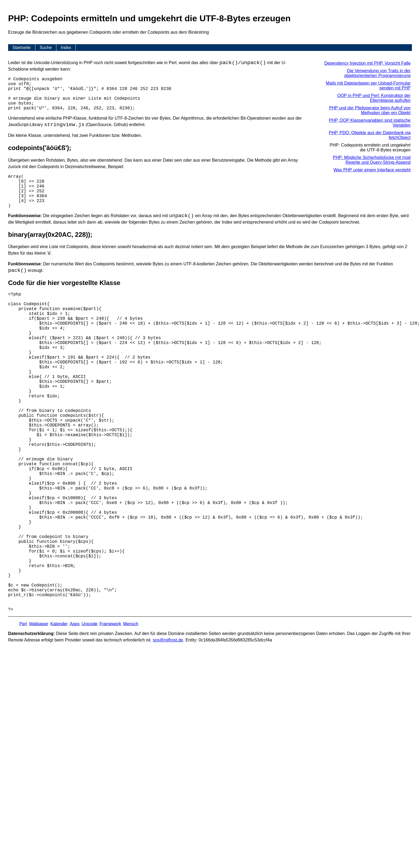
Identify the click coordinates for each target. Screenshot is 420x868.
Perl (23, 624)
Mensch (131, 624)
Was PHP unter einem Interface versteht (372, 170)
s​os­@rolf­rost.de (168, 640)
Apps (74, 624)
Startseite (22, 48)
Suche (46, 48)
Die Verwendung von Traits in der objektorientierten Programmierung (377, 73)
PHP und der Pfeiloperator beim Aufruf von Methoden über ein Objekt (370, 110)
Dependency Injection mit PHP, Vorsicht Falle (367, 63)
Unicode (90, 624)
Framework (110, 624)
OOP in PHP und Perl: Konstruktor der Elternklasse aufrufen (374, 98)
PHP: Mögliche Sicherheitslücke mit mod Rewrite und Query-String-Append (372, 160)
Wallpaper (39, 624)
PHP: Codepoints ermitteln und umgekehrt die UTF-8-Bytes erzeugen (370, 147)
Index (66, 48)
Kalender (59, 624)
